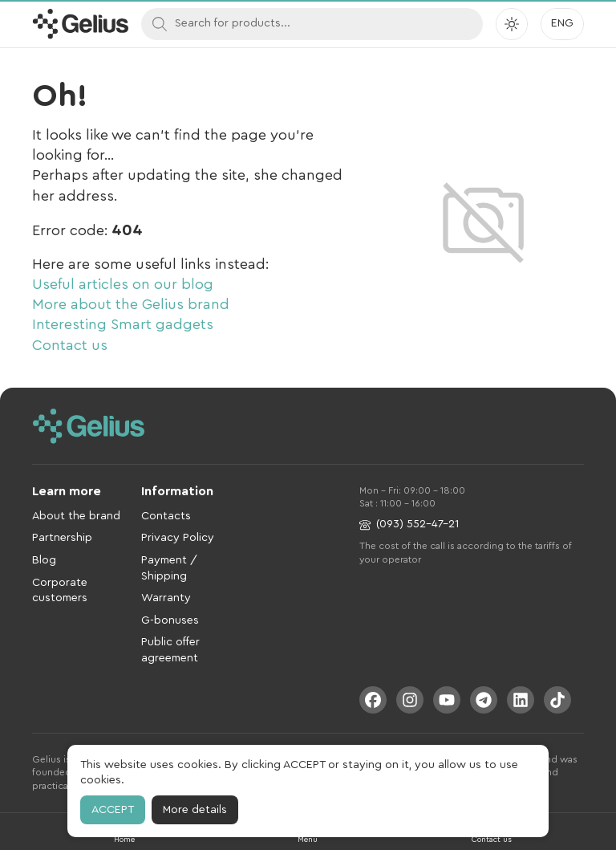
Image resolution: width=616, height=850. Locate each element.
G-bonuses (170, 620)
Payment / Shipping (169, 568)
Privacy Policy (178, 538)
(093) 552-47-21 (409, 525)
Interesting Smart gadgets (123, 324)
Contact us (70, 345)
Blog (44, 560)
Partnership (62, 538)
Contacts (166, 516)
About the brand (76, 516)
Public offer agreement (170, 650)
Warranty (166, 598)
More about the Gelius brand (131, 304)
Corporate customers (60, 591)
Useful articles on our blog (123, 284)
